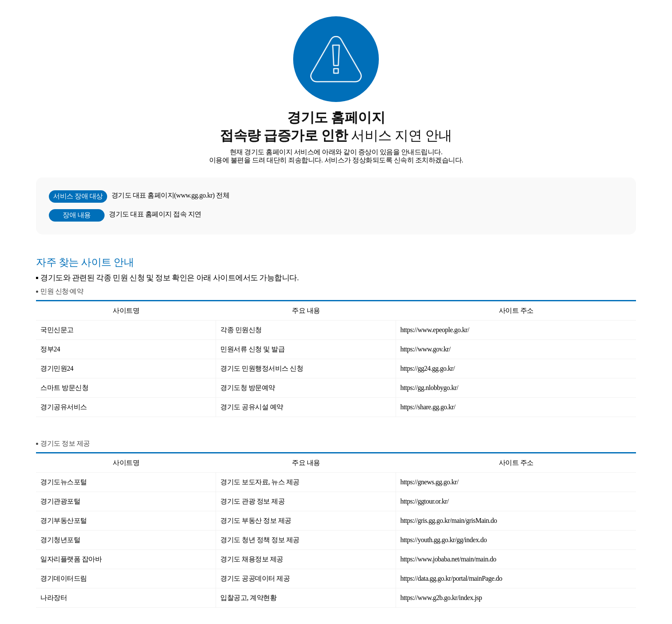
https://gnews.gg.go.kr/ (429, 482)
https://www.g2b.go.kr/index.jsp (441, 598)
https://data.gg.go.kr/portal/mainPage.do (451, 578)
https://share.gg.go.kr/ (428, 407)
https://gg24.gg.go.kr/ (427, 368)
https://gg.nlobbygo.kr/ (429, 388)
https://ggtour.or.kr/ (424, 501)
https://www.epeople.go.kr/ (435, 330)
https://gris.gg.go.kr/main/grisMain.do (448, 520)
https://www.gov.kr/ (425, 349)
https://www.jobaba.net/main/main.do (448, 559)
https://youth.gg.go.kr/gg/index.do (444, 540)
